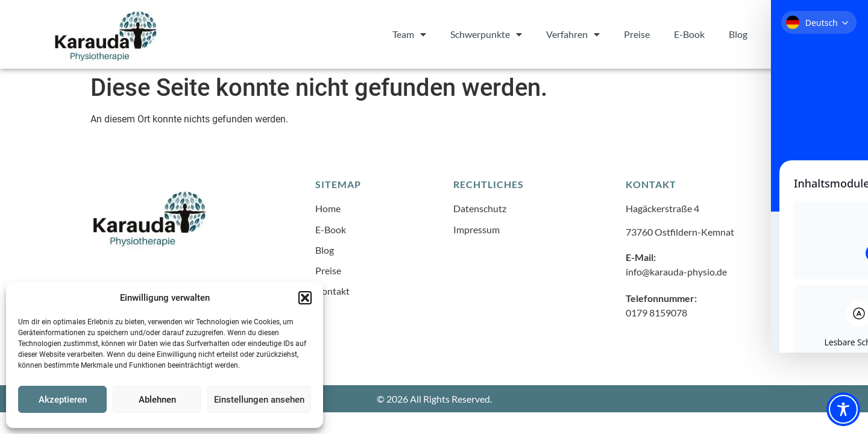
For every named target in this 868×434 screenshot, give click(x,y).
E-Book (689, 34)
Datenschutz (480, 208)
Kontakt (789, 34)
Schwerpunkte (486, 34)
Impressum (476, 229)
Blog (738, 34)
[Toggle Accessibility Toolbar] (843, 409)
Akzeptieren (63, 400)
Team (409, 34)
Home (328, 208)
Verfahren (573, 34)
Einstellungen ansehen (259, 400)
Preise (637, 34)
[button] (305, 298)
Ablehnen (157, 400)
